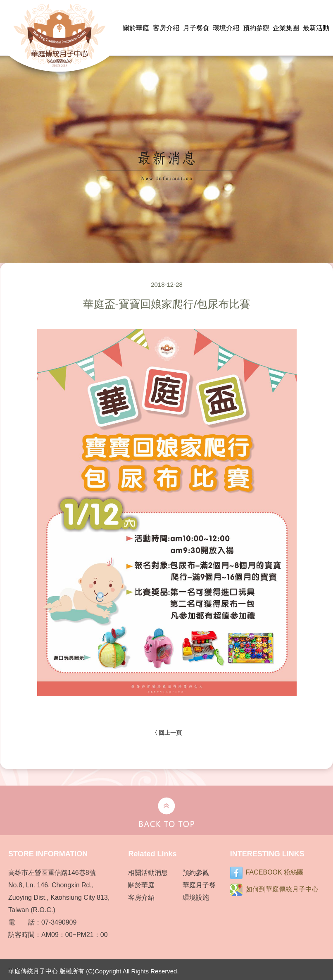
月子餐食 (196, 28)
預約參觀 (256, 28)
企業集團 (286, 28)
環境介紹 (226, 28)
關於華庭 (136, 28)
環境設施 (196, 897)
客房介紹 (166, 28)
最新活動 (316, 28)
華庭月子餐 (199, 885)
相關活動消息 (148, 873)
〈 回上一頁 (167, 733)
